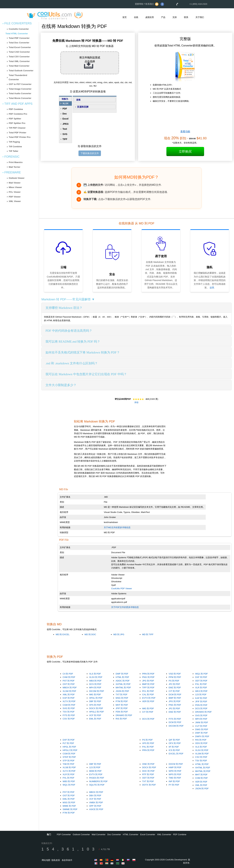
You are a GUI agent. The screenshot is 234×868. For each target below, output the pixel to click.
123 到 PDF (201, 695)
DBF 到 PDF (95, 701)
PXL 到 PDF (201, 684)
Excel (65, 119)
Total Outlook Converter (21, 71)
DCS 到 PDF (95, 684)
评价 (136, 402)
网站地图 (46, 860)
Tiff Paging (14, 142)
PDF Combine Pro (18, 114)
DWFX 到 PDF (202, 736)
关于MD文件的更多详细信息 (117, 527)
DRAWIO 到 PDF (124, 715)
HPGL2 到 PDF (97, 712)
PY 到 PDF (174, 785)
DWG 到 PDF (202, 729)
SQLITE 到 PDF (97, 785)
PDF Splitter (15, 119)
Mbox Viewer (15, 187)
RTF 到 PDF (148, 774)
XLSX (65, 103)
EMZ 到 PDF (175, 688)
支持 (175, 17)
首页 (124, 17)
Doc (65, 114)
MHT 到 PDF (122, 705)
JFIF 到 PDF (122, 708)
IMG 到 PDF (95, 695)
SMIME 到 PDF (70, 809)
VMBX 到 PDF (96, 802)
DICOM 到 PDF (97, 691)
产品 (163, 17)
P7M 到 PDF (122, 701)
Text (65, 129)
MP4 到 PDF (95, 688)
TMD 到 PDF (175, 778)
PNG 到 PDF (148, 677)
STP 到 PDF (69, 761)
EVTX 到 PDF (149, 698)
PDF (65, 109)
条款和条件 (67, 860)
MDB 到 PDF (95, 771)
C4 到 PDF (68, 674)
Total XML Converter (19, 61)
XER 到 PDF (148, 701)
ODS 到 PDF (201, 743)
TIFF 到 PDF (148, 688)
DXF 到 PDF (201, 677)
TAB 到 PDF (69, 764)
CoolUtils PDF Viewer (122, 588)
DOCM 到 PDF (176, 764)
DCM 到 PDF (175, 695)
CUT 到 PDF (201, 726)
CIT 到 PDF (174, 691)
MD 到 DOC (90, 634)
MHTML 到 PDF (123, 688)
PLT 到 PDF (68, 743)
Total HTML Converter (17, 34)
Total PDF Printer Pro (20, 137)
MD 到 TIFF (148, 634)
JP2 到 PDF (174, 684)
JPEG (65, 124)
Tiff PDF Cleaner (17, 128)
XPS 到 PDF (95, 705)
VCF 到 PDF (95, 715)
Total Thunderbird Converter (18, 77)
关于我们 (200, 17)
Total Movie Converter (20, 98)
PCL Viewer (15, 192)
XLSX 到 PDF (96, 677)
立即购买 (185, 151)
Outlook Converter (81, 834)
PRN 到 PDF (148, 674)
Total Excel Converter (20, 47)
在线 (136, 17)
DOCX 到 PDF (96, 708)
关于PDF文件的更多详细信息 (125, 607)
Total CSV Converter (19, 57)
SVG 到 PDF (69, 708)
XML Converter (164, 834)
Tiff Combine (15, 147)
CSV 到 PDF (69, 719)
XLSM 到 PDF (69, 691)
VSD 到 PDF (175, 674)
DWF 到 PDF (122, 674)
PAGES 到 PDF (97, 778)
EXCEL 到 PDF (176, 754)
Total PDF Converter (19, 38)
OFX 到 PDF (175, 743)
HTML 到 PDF (122, 677)
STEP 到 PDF (69, 757)
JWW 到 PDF (202, 722)
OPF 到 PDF (95, 806)
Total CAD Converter (19, 52)
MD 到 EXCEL (63, 634)
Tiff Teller (14, 151)
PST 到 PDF (69, 681)
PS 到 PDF (174, 681)
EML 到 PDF (95, 719)
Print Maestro (16, 162)
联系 (186, 17)
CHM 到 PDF (69, 677)
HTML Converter (131, 834)
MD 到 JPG (119, 634)
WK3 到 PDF (201, 691)
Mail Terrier (15, 167)
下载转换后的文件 (90, 153)
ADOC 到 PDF (123, 681)
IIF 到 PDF (174, 747)
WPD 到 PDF (175, 771)
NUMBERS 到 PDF (98, 781)
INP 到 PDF (174, 781)
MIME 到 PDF (69, 806)
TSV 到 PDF (69, 712)
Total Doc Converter (19, 43)
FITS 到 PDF (69, 715)
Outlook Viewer (17, 178)
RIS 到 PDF (121, 719)
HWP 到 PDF (175, 767)
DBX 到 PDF (95, 796)
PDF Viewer (15, 197)
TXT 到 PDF (122, 695)
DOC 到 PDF (148, 771)
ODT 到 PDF (201, 681)
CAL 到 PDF (148, 695)
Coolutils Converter (19, 29)
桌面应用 (149, 17)
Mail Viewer (15, 183)
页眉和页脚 (83, 107)
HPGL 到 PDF (96, 698)
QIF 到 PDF (174, 740)
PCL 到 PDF (148, 691)
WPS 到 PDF (175, 774)
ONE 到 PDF (148, 764)
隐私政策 (56, 860)
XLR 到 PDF (201, 688)
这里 (212, 288)
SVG (65, 134)
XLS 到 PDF (95, 674)
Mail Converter (99, 834)
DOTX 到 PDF (149, 785)
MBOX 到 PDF (70, 688)
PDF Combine (16, 109)
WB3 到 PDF (95, 681)
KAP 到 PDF (69, 698)
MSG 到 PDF (122, 698)
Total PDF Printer (18, 133)
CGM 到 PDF (69, 705)
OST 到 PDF (69, 684)
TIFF (65, 139)
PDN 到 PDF (122, 712)
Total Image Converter (20, 89)
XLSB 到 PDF (69, 767)
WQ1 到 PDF (201, 674)
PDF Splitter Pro (17, 123)
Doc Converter (114, 834)
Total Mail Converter (19, 66)
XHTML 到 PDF (123, 684)
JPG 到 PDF (148, 681)
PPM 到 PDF (175, 677)
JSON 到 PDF (122, 691)
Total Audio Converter (20, 93)
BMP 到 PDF (148, 684)
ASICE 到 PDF (96, 809)
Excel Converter (148, 834)
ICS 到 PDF (174, 750)
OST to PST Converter (20, 84)
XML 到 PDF (69, 695)
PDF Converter (64, 834)
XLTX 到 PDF (69, 701)
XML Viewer (15, 201)
